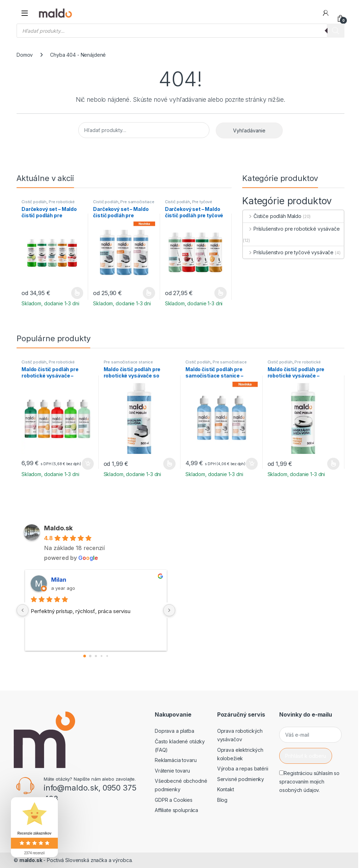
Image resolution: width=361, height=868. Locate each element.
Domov (25, 55)
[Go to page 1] (90, 656)
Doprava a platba (175, 731)
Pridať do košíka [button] (88, 464)
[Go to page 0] (85, 656)
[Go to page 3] (102, 656)
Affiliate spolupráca (176, 810)
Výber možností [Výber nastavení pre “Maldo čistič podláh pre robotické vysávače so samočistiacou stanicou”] (169, 464)
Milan (59, 580)
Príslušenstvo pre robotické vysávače (291, 229)
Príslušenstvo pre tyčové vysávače (288, 252)
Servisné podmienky (241, 779)
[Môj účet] (326, 13)
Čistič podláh (34, 202)
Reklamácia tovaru (176, 760)
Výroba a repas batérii (243, 769)
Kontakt (226, 789)
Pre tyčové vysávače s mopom (189, 204)
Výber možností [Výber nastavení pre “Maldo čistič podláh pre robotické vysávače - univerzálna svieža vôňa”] (333, 464)
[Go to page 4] (107, 656)
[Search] (336, 31)
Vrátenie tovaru (172, 771)
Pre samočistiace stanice (124, 204)
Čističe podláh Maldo (272, 216)
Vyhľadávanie (249, 130)
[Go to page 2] (96, 656)
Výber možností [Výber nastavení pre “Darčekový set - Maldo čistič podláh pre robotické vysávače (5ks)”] (77, 293)
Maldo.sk (58, 528)
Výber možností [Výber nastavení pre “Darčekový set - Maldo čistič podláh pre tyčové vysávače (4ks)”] (221, 293)
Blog (222, 800)
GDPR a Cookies (174, 800)
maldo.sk (31, 860)
